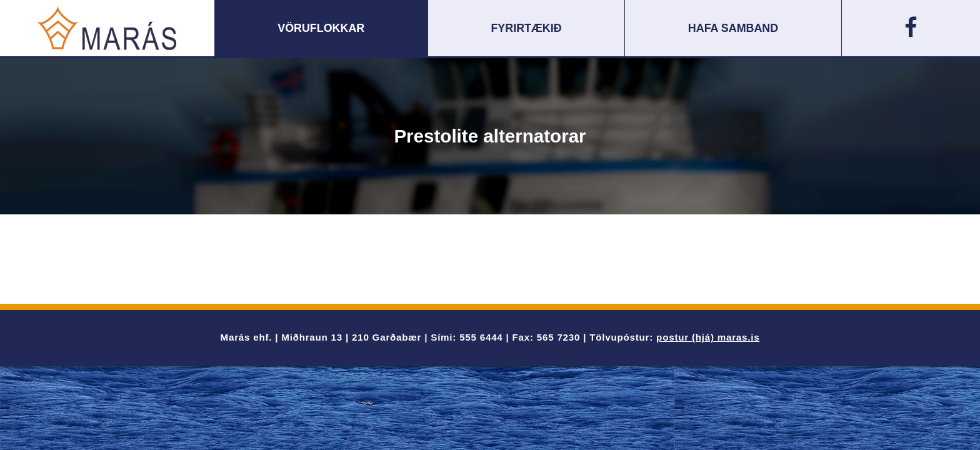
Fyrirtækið (526, 28)
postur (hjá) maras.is (708, 337)
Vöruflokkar (321, 28)
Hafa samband (733, 28)
